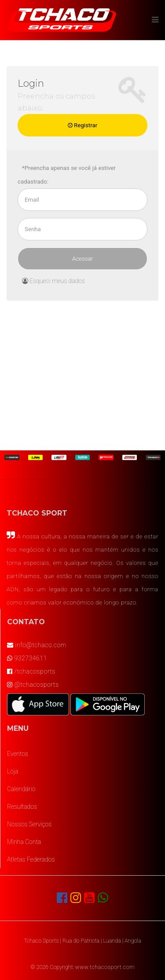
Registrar (82, 125)
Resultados (22, 807)
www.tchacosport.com (105, 967)
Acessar (82, 259)
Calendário (21, 789)
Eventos (18, 754)
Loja (13, 771)
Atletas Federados (31, 859)
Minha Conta (24, 842)
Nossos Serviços (29, 824)
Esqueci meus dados (53, 281)
